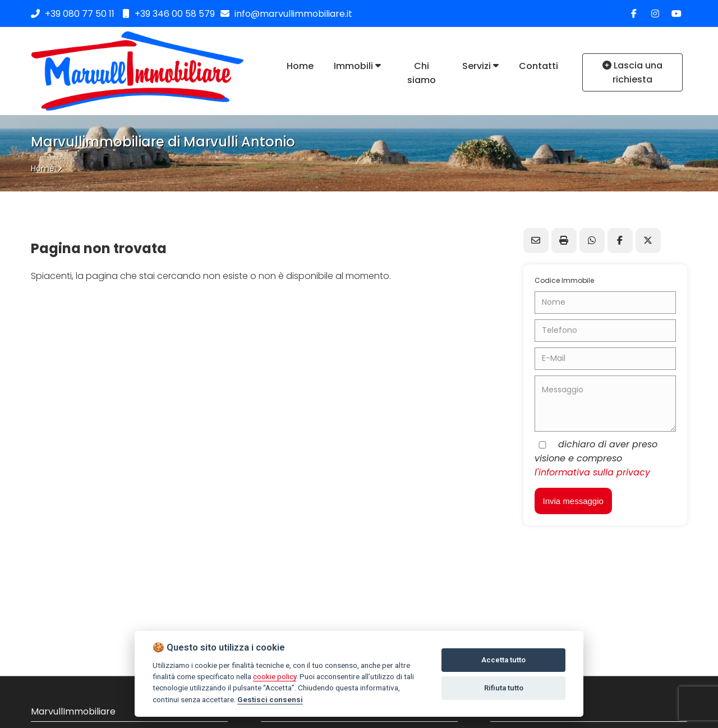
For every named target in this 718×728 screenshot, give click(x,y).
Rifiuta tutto (504, 688)
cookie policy (275, 676)
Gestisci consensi (270, 699)
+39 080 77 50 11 (80, 14)
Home (43, 168)
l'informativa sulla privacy (592, 472)
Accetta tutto (503, 660)
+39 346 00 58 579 (169, 14)
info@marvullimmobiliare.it (286, 14)
